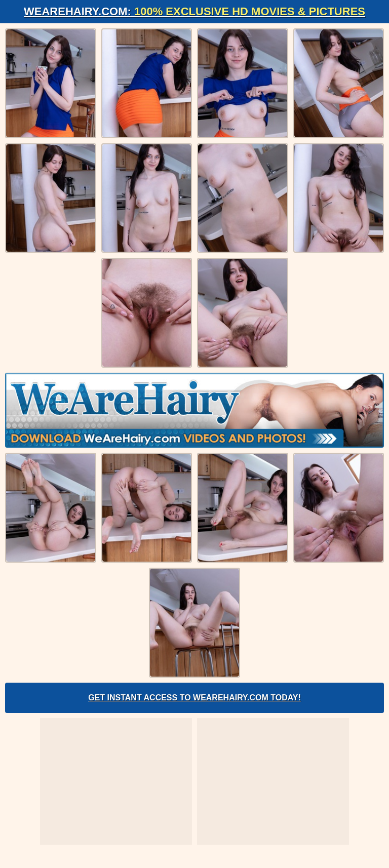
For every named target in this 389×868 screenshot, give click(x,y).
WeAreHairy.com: (194, 11)
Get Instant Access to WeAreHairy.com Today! (194, 698)
